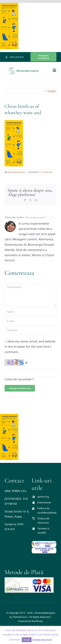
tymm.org (43, 497)
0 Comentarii (47, 172)
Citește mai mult (42, 640)
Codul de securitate (18, 379)
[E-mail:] (30, 321)
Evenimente (44, 502)
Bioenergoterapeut (16, 172)
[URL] (30, 330)
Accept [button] (27, 640)
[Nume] (30, 312)
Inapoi (52, 91)
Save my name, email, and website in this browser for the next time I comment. (30, 347)
